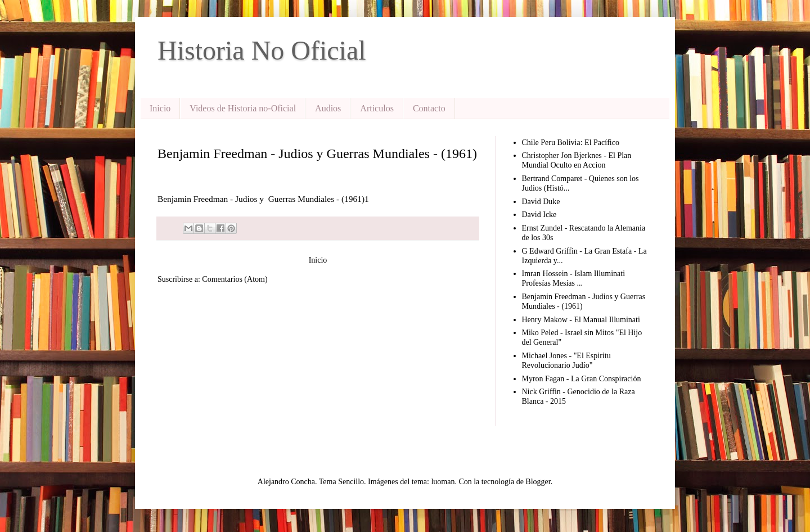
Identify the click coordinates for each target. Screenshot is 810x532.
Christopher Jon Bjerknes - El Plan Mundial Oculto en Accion (577, 160)
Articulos (377, 108)
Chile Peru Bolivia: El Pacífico (571, 143)
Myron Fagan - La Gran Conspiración (582, 379)
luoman (443, 482)
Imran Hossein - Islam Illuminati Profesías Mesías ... (574, 278)
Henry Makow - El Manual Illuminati (581, 320)
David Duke (541, 202)
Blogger (538, 482)
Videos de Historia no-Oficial (243, 108)
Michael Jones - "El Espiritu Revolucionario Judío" (566, 360)
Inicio (160, 108)
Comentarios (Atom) (235, 279)
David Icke (539, 215)
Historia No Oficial (262, 50)
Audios (328, 108)
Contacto (429, 108)
